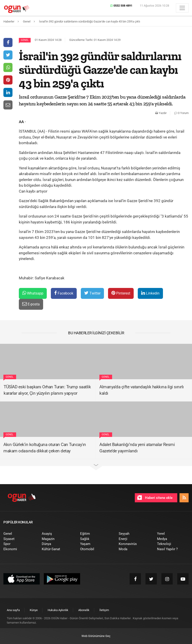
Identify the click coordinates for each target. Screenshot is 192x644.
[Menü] (182, 8)
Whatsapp (33, 293)
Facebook (64, 293)
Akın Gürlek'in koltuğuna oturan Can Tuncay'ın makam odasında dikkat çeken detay (45, 448)
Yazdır (161, 113)
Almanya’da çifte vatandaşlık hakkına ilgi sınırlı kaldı (142, 390)
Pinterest (121, 293)
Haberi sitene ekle (155, 498)
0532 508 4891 (121, 6)
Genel (25, 40)
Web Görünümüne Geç (96, 636)
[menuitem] (19, 534)
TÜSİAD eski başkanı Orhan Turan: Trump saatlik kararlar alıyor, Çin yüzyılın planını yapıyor (47, 390)
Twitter (92, 293)
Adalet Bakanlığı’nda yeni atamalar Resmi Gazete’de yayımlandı (137, 448)
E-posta (31, 304)
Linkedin (150, 293)
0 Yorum (181, 113)
